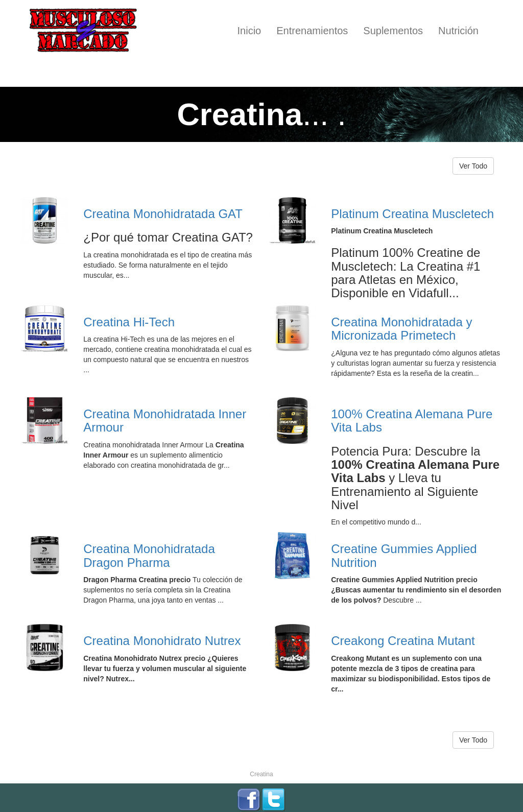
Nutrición (458, 31)
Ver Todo (473, 166)
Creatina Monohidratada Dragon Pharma (149, 555)
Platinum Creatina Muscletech (412, 214)
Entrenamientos (312, 31)
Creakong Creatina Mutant (403, 641)
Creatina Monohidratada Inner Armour (165, 421)
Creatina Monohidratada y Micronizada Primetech (401, 329)
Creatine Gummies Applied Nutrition (404, 555)
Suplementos (393, 31)
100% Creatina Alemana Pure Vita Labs (412, 421)
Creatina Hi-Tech (129, 322)
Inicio (249, 31)
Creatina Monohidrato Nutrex (162, 641)
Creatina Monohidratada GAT (163, 214)
